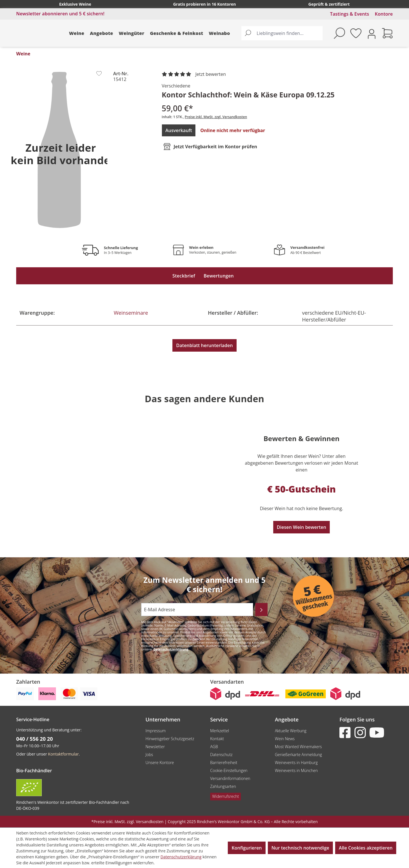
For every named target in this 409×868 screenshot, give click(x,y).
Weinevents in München (296, 770)
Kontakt (217, 739)
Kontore (384, 14)
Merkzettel (220, 731)
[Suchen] (248, 33)
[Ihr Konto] (372, 33)
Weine (77, 33)
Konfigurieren (247, 848)
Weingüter (132, 33)
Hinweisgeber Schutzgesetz (170, 739)
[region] (59, 150)
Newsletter (155, 747)
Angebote (102, 33)
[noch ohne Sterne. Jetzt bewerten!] (195, 74)
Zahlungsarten (223, 786)
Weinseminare (131, 313)
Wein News (285, 739)
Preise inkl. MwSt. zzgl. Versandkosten (216, 117)
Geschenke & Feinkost (177, 33)
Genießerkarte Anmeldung (299, 755)
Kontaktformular (63, 754)
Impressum (156, 731)
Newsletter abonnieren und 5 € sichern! (60, 14)
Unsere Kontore (160, 762)
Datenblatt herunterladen (204, 345)
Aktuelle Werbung (291, 731)
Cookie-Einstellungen (229, 770)
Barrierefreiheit (224, 762)
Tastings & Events (350, 14)
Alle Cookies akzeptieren (366, 848)
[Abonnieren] (261, 610)
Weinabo (219, 33)
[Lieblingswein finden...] (288, 33)
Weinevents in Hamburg (296, 762)
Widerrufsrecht (226, 796)
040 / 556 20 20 (35, 739)
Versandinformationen (230, 778)
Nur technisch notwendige (300, 848)
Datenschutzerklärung (171, 649)
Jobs (149, 755)
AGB (214, 747)
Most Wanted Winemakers (298, 747)
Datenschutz (221, 755)
